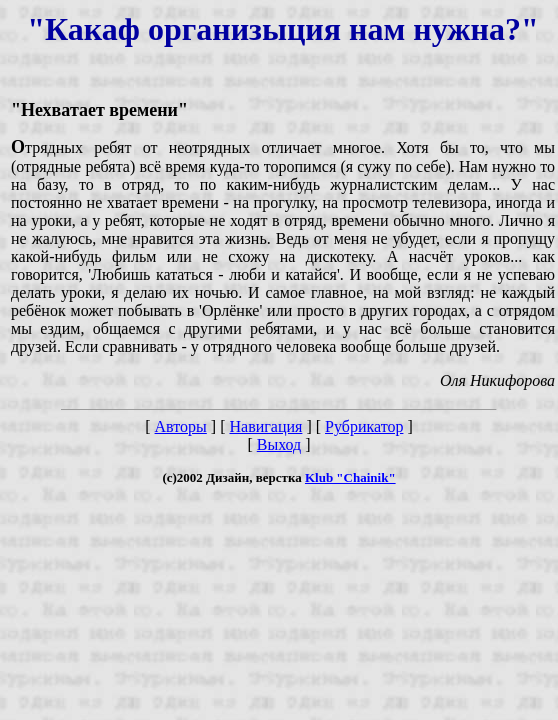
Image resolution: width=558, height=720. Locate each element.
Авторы (181, 426)
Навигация (265, 426)
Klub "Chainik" (350, 477)
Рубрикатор (364, 426)
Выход (279, 444)
